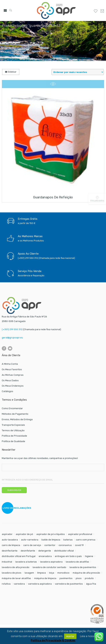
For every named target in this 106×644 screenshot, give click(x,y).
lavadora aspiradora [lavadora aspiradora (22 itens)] (51, 562)
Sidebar (11, 72)
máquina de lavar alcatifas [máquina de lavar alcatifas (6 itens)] (16, 578)
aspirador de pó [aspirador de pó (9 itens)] (24, 534)
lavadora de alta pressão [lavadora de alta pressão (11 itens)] (16, 567)
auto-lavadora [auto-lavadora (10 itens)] (10, 540)
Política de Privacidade (14, 436)
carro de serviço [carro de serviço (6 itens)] (32, 545)
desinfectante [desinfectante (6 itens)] (10, 551)
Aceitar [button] (70, 636)
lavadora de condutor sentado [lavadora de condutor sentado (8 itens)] (49, 567)
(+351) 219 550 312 (12, 329)
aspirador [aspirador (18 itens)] (7, 534)
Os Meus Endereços (13, 386)
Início (5, 32)
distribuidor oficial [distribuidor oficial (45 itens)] (64, 551)
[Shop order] (78, 72)
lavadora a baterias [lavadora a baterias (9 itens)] (26, 562)
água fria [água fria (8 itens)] (91, 584)
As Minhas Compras (13, 375)
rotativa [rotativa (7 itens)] (6, 584)
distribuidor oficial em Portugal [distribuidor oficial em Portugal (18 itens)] (19, 556)
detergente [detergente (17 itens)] (45, 551)
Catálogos (7, 391)
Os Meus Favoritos (12, 369)
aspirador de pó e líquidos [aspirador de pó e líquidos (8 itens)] (51, 534)
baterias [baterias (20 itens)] (68, 540)
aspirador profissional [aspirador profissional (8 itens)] (80, 534)
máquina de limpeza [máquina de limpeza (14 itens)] (45, 578)
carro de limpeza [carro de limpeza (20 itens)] (11, 545)
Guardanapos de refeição (53, 197)
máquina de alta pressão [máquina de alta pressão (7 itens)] (86, 573)
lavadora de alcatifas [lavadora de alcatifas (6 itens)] (77, 562)
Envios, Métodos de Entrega (17, 419)
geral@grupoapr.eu (12, 338)
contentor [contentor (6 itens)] (50, 545)
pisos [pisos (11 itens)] (79, 578)
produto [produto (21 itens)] (89, 578)
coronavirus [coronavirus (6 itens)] (65, 545)
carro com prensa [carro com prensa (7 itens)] (86, 540)
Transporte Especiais (13, 425)
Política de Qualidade (13, 441)
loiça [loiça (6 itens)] (52, 573)
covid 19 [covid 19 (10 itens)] (79, 545)
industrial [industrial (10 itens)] (7, 562)
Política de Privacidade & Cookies (53, 641)
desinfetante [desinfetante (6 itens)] (28, 551)
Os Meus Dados (10, 380)
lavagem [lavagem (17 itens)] (29, 573)
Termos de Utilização (13, 430)
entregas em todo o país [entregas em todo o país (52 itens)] (68, 556)
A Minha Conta (10, 364)
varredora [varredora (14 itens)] (19, 584)
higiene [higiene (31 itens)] (89, 556)
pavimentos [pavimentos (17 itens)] (66, 578)
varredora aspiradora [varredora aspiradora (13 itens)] (40, 584)
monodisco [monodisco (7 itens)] (63, 573)
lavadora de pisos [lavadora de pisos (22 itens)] (12, 573)
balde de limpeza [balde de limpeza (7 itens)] (51, 540)
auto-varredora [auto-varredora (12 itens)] (30, 540)
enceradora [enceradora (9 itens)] (45, 556)
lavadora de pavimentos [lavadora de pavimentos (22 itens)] (83, 567)
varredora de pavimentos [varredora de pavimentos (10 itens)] (69, 584)
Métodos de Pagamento (15, 414)
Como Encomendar (12, 408)
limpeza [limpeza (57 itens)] (42, 573)
